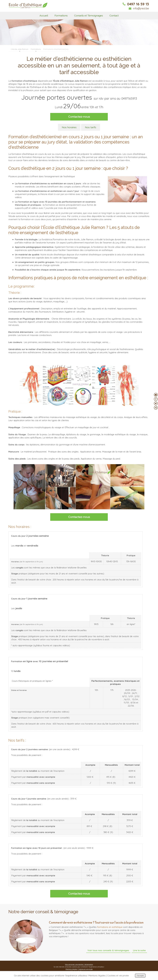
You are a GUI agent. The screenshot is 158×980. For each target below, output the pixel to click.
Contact (114, 16)
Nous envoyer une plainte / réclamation (79, 964)
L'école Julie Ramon (20, 49)
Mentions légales (71, 969)
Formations (61, 16)
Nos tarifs (91, 127)
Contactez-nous (79, 117)
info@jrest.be (139, 8)
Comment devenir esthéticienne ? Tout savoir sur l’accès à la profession (96, 922)
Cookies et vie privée (86, 969)
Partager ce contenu (156, 408)
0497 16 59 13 (136, 4)
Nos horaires (69, 127)
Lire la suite (139, 950)
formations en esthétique (110, 927)
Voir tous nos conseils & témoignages (108, 950)
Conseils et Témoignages (89, 16)
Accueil (44, 16)
